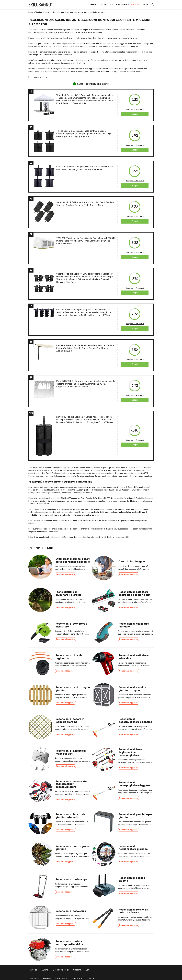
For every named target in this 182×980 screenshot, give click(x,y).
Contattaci (90, 976)
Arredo (93, 4)
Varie (146, 4)
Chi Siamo (35, 976)
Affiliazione (47, 976)
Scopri (135, 114)
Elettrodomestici (119, 4)
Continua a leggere (65, 575)
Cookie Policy (76, 976)
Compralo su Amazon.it (135, 109)
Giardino (136, 4)
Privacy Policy (61, 976)
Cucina (103, 4)
